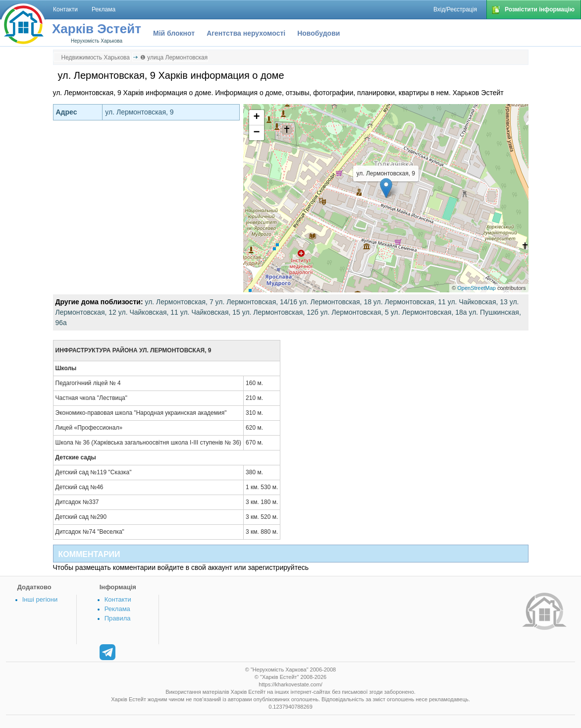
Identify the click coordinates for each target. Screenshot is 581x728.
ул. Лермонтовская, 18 (335, 302)
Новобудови (318, 33)
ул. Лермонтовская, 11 (410, 302)
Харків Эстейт (97, 29)
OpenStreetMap (476, 288)
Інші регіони (40, 599)
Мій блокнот (174, 33)
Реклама (117, 609)
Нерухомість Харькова (97, 41)
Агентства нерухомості (246, 33)
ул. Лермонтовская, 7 (179, 302)
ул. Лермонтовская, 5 (355, 312)
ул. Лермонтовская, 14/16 (256, 302)
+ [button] (256, 117)
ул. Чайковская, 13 (478, 302)
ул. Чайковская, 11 (148, 312)
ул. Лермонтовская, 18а (429, 312)
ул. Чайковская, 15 (210, 312)
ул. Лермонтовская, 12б (280, 312)
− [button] (256, 133)
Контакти (118, 599)
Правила (118, 618)
